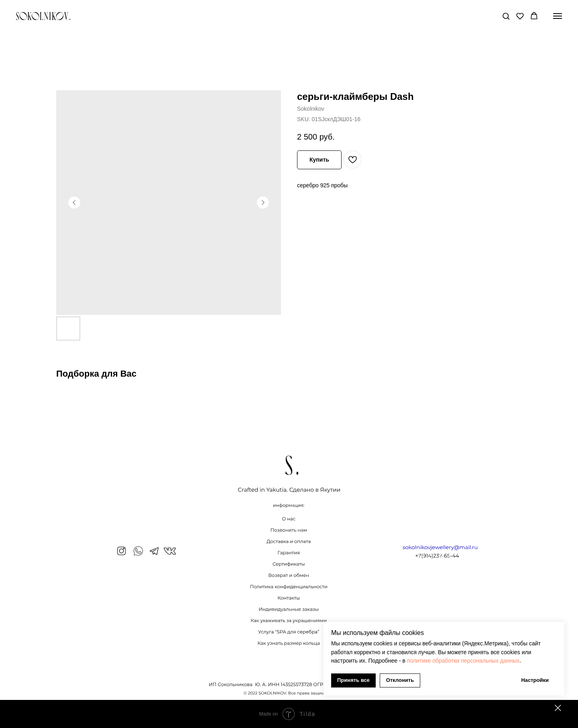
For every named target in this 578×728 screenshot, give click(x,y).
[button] (506, 16)
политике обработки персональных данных (463, 661)
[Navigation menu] (558, 16)
